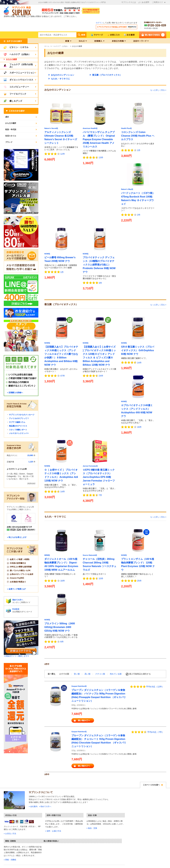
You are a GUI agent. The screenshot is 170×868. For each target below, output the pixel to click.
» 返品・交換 (92, 828)
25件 (139, 581)
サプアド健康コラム (17, 422)
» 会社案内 (33, 806)
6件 (62, 642)
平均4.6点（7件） (156, 732)
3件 (100, 283)
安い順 (77, 674)
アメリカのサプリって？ (19, 418)
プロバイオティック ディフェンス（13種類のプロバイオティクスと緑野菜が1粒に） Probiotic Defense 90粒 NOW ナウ (99, 265)
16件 (139, 427)
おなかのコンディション (63, 75)
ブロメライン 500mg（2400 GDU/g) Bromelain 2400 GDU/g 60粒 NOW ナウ (60, 627)
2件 (139, 215)
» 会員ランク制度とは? (16, 589)
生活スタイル (11, 136)
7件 (100, 495)
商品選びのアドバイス (18, 426)
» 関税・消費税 (10, 860)
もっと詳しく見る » (158, 90)
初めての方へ (18, 600)
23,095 (30, 455)
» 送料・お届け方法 (53, 831)
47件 (63, 376)
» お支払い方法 (10, 834)
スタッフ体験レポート (18, 430)
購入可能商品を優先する (140, 674)
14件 (139, 363)
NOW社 (47, 254)
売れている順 (116, 674)
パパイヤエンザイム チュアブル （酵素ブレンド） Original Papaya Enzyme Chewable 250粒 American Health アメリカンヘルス (99, 139)
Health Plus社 (126, 128)
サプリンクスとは (129, 2)
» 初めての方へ (45, 806)
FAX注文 (16, 609)
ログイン (99, 23)
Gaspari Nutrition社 (79, 686)
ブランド (9, 142)
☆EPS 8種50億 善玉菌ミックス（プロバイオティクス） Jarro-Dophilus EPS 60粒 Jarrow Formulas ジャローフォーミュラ (99, 477)
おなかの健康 (11, 59)
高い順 (88, 674)
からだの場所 (11, 123)
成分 (7, 117)
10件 (101, 578)
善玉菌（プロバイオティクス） (107, 75)
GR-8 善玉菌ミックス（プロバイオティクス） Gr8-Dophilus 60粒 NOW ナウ (138, 350)
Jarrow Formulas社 (90, 466)
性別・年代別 (11, 130)
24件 (101, 376)
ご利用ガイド (158, 2)
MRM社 (47, 555)
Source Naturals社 (90, 555)
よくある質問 (144, 2)
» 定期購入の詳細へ (15, 393)
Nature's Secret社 (51, 128)
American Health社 (90, 128)
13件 (101, 157)
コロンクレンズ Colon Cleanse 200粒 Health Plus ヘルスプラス (138, 136)
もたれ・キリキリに (60, 79)
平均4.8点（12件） (155, 687)
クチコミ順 (100, 674)
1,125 (31, 462)
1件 (139, 150)
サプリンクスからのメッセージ (22, 415)
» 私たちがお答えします (17, 537)
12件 (63, 154)
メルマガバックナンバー (19, 433)
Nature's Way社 (127, 189)
